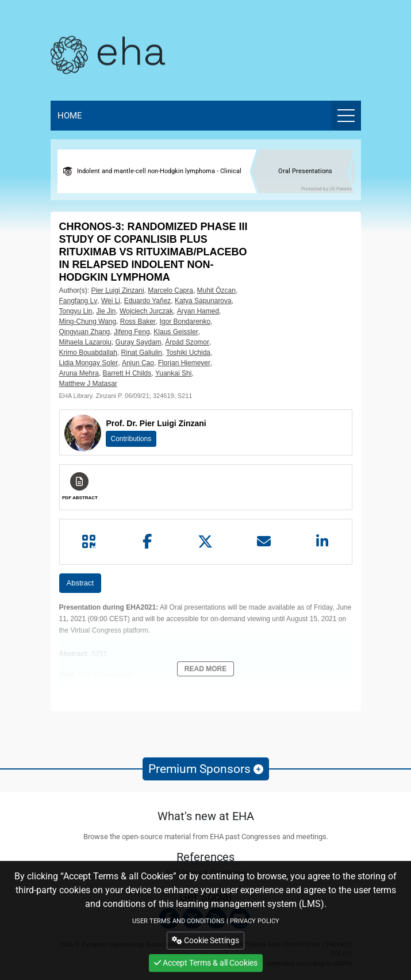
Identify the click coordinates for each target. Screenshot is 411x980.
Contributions (131, 439)
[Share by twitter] (206, 542)
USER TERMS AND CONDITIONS (178, 921)
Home (70, 116)
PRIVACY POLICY (255, 921)
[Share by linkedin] (322, 542)
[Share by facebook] (147, 542)
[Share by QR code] (89, 542)
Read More (205, 669)
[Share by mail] (264, 542)
